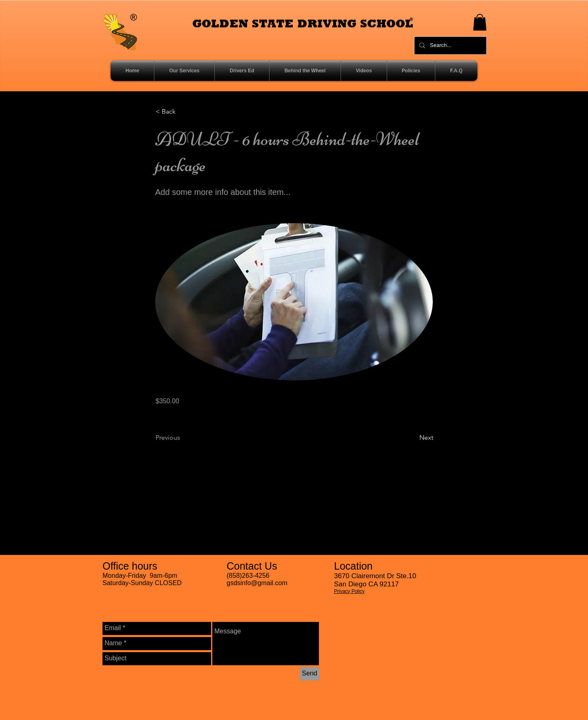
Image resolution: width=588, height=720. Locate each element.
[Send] (310, 674)
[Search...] (450, 46)
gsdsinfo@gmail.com (257, 583)
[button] (480, 22)
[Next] (413, 438)
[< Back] (183, 112)
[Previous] (183, 438)
